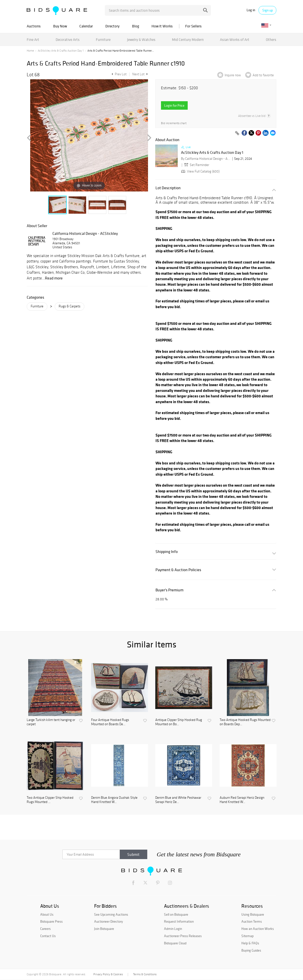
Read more (54, 278)
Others (271, 40)
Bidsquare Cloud (175, 943)
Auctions (34, 26)
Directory (112, 26)
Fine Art (33, 40)
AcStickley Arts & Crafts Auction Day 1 (61, 51)
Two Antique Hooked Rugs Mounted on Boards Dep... (245, 722)
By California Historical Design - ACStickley (206, 159)
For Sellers (193, 26)
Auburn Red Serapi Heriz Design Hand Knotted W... (242, 800)
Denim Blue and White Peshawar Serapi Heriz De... (178, 800)
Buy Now (60, 26)
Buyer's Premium (169, 590)
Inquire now (233, 75)
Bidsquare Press (51, 921)
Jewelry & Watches (141, 40)
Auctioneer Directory (108, 921)
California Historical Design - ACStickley (85, 233)
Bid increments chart (174, 123)
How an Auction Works (258, 929)
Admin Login (173, 929)
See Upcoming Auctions (111, 914)
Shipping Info (167, 552)
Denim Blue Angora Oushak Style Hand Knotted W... (114, 800)
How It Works (162, 26)
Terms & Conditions (145, 974)
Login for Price (174, 105)
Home (30, 51)
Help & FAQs (250, 943)
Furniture (103, 40)
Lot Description (168, 188)
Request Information (179, 921)
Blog (136, 26)
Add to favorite (263, 75)
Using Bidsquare (253, 914)
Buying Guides (251, 950)
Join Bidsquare (104, 929)
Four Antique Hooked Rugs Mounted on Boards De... (110, 722)
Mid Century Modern (188, 40)
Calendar (86, 26)
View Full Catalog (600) (200, 171)
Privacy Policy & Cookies (108, 974)
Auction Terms (252, 921)
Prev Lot (118, 74)
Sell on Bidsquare (176, 914)
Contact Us (48, 936)
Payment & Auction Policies (178, 570)
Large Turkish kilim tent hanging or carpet (51, 722)
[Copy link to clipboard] (237, 133)
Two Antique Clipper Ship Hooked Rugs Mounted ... (50, 800)
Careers (45, 929)
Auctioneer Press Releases (183, 936)
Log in (251, 10)
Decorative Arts (68, 40)
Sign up (268, 10)
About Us (47, 914)
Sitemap (247, 936)
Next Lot (140, 74)
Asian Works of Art (235, 40)
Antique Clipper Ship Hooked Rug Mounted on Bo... (179, 722)
